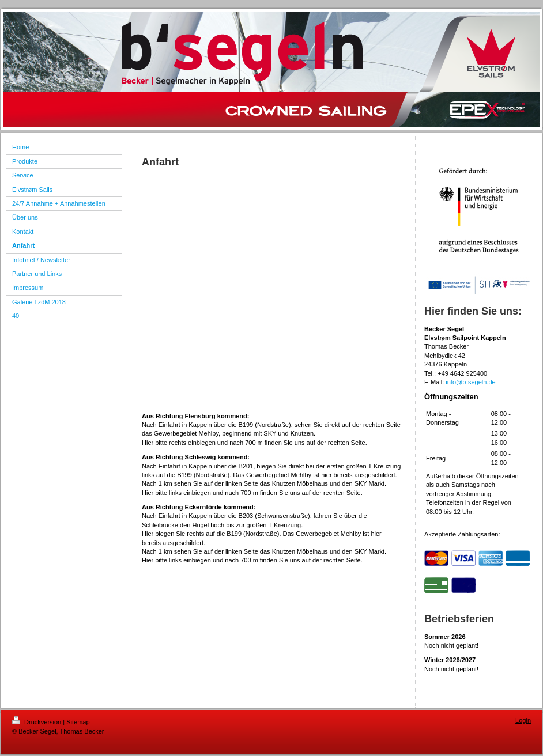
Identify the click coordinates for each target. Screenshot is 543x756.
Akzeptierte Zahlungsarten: (462, 534)
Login (523, 720)
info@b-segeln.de (470, 382)
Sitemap (78, 722)
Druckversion (37, 722)
